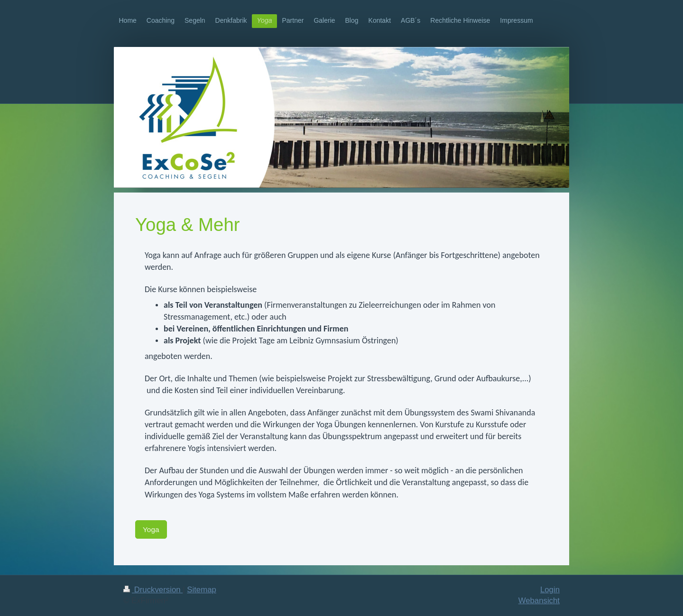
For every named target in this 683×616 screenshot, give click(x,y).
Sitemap (202, 590)
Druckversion (153, 590)
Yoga (151, 529)
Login (550, 590)
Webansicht (539, 601)
